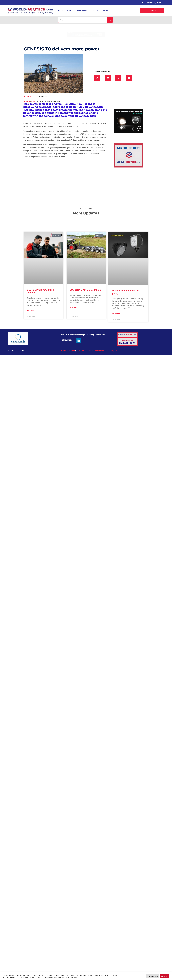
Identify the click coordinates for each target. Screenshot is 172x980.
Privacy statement (68, 351)
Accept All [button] (165, 976)
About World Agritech (100, 11)
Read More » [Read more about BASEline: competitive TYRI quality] (116, 314)
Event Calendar (81, 11)
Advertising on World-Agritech (107, 351)
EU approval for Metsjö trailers (86, 290)
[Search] (110, 20)
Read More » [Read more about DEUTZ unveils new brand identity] (31, 311)
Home (60, 11)
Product (34, 101)
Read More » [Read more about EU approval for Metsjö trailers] (74, 308)
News (69, 11)
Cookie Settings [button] (153, 976)
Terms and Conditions (85, 351)
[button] (97, 78)
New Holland (84, 104)
